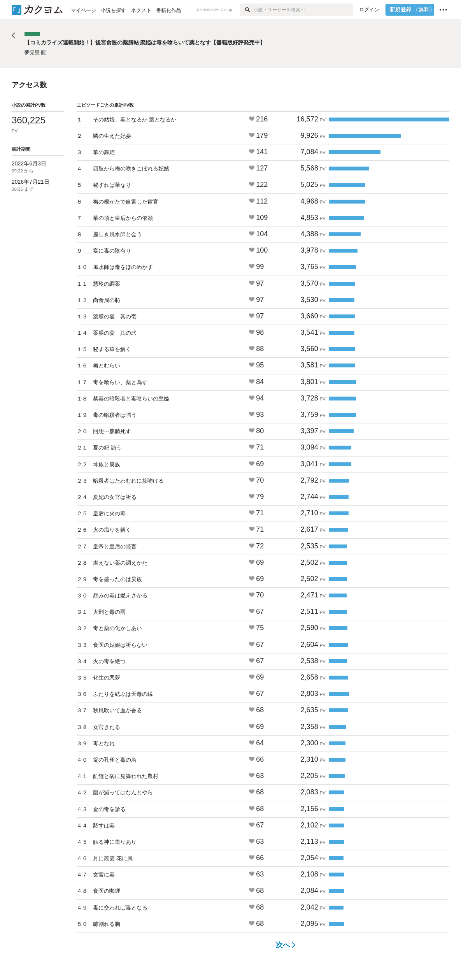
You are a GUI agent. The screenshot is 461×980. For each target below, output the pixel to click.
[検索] (247, 10)
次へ (286, 945)
